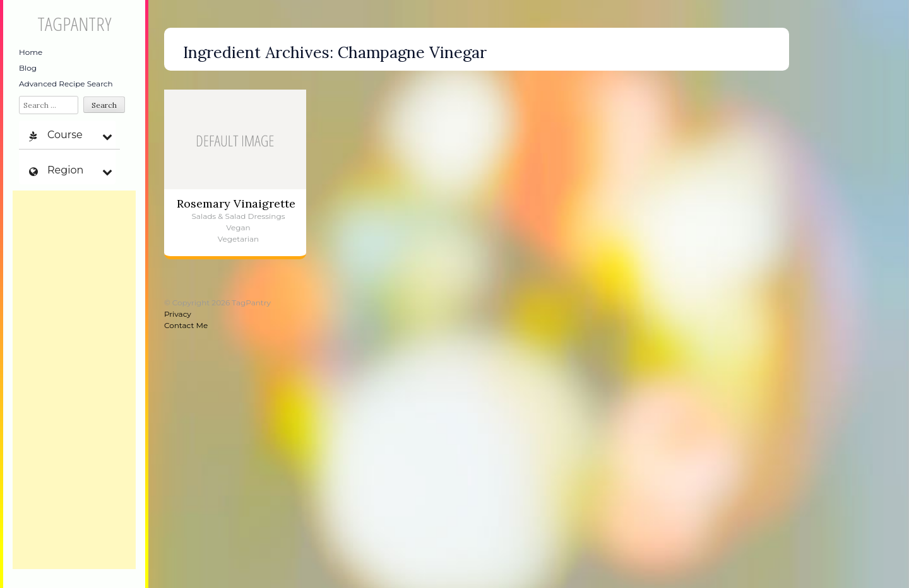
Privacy (178, 314)
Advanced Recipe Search (66, 84)
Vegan (238, 227)
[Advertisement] (74, 380)
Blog (28, 68)
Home (31, 52)
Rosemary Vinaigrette (236, 203)
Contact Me (186, 325)
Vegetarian (238, 239)
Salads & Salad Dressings (238, 216)
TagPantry (74, 24)
